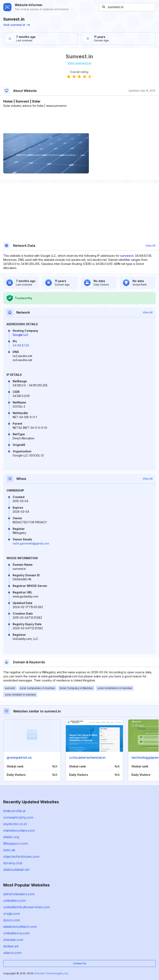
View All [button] (150, 246)
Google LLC (20, 335)
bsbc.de (9, 850)
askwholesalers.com (19, 894)
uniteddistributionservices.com (26, 907)
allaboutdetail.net (16, 870)
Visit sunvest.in (17, 25)
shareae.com (13, 940)
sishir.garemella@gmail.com (31, 543)
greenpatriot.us (19, 757)
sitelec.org (11, 837)
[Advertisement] (79, 120)
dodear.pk (11, 946)
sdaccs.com (12, 953)
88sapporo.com (16, 843)
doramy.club (13, 863)
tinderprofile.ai (14, 811)
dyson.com (12, 920)
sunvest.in (127, 256)
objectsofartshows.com (21, 857)
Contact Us (80, 963)
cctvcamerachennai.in (87, 757)
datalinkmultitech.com (20, 927)
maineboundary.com (19, 830)
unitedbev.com (14, 901)
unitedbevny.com (16, 933)
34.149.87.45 (21, 345)
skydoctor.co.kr (15, 824)
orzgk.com (12, 914)
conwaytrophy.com (18, 817)
